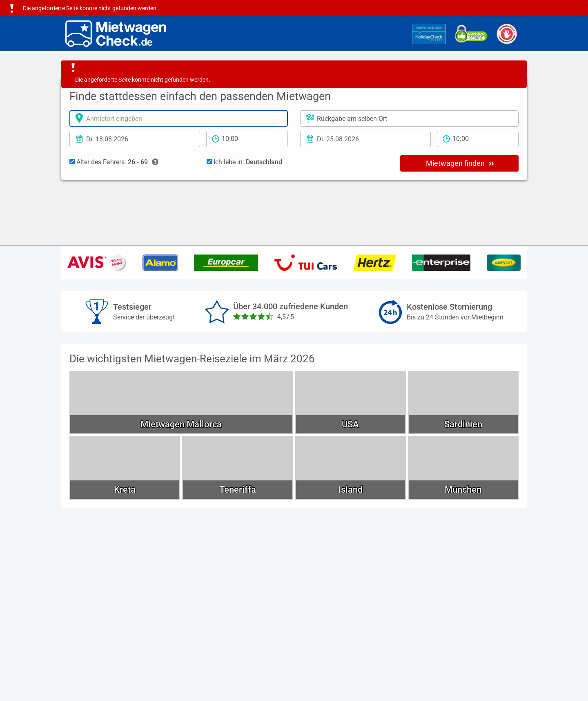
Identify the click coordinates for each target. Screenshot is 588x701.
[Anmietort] (179, 118)
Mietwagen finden (460, 163)
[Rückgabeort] (409, 118)
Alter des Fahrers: (114, 162)
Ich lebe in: (244, 162)
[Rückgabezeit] (478, 139)
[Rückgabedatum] (365, 139)
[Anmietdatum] (135, 139)
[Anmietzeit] (247, 139)
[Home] (116, 34)
